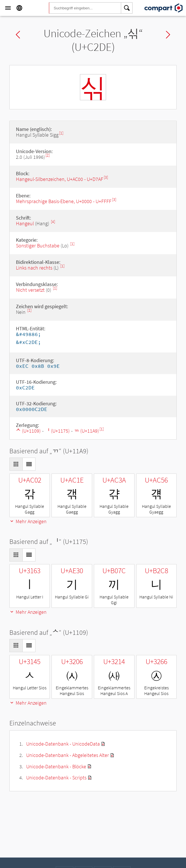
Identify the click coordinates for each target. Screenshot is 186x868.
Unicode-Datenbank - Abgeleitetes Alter (68, 755)
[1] (61, 133)
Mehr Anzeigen (28, 521)
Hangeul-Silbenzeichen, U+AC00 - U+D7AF (60, 179)
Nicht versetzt (30, 290)
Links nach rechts (34, 268)
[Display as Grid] (16, 464)
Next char (168, 35)
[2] (48, 155)
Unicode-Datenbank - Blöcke (56, 766)
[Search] (127, 8)
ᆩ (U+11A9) (86, 431)
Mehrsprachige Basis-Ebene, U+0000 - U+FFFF (64, 201)
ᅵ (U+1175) (57, 431)
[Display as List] (29, 464)
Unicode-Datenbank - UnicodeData (63, 744)
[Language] (19, 8)
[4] (53, 222)
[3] (106, 177)
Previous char (18, 35)
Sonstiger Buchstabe (38, 246)
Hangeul (25, 223)
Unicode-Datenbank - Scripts (56, 778)
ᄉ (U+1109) (28, 431)
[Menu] (8, 8)
